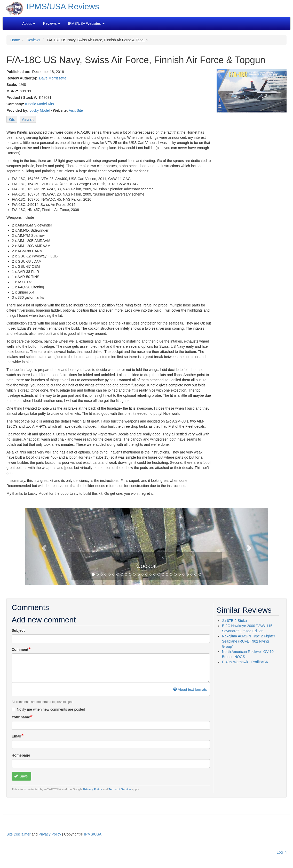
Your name (21, 717)
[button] (43, 546)
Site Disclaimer (18, 834)
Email (16, 736)
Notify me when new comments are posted (48, 709)
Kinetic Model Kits (39, 104)
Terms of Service (120, 789)
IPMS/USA (93, 834)
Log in (282, 852)
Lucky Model (40, 110)
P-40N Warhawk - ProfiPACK (245, 662)
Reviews (33, 40)
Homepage (21, 755)
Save (21, 776)
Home (15, 40)
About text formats (190, 689)
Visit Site (76, 110)
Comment (20, 650)
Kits (12, 119)
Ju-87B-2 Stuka (235, 621)
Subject (18, 630)
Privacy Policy (93, 789)
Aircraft (28, 119)
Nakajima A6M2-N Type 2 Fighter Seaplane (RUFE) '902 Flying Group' (249, 641)
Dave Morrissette (53, 78)
